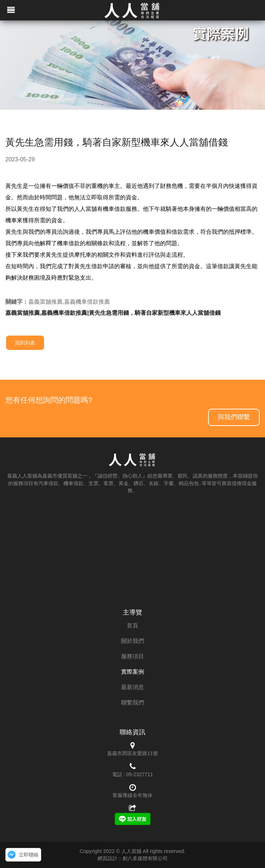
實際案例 (132, 672)
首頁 (132, 625)
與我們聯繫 (234, 417)
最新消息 (132, 687)
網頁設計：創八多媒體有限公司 (132, 858)
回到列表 (25, 343)
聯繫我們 (132, 703)
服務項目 (132, 656)
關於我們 (132, 641)
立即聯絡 (29, 855)
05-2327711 (139, 774)
